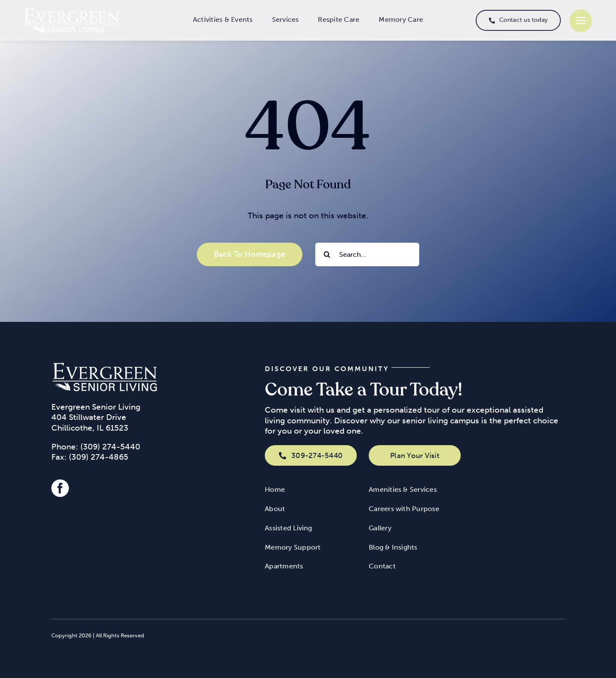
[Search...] (367, 254)
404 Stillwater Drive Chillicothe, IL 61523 (90, 422)
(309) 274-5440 (110, 447)
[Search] (327, 254)
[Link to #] (581, 21)
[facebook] (60, 488)
